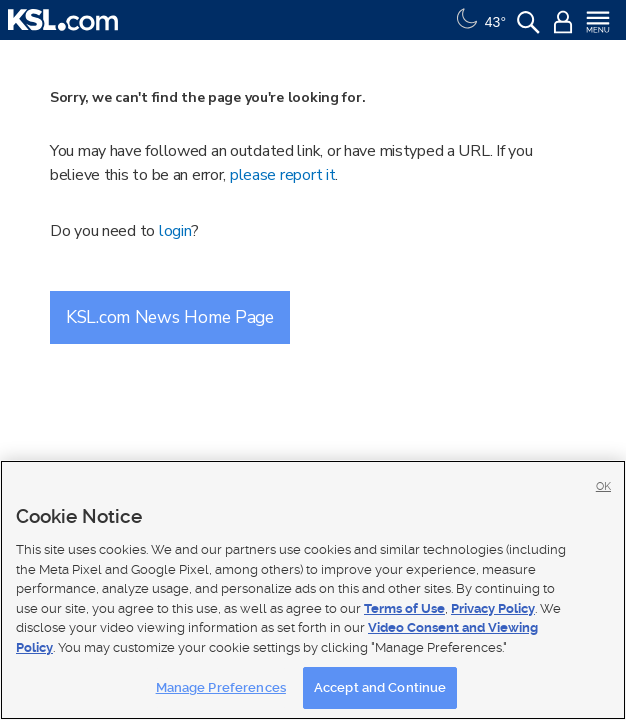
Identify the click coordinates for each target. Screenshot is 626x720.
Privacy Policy (493, 608)
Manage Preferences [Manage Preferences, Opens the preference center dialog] (221, 687)
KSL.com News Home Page (170, 317)
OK (603, 486)
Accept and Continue (380, 687)
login (175, 231)
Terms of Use (404, 608)
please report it (283, 175)
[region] (313, 590)
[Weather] (479, 20)
